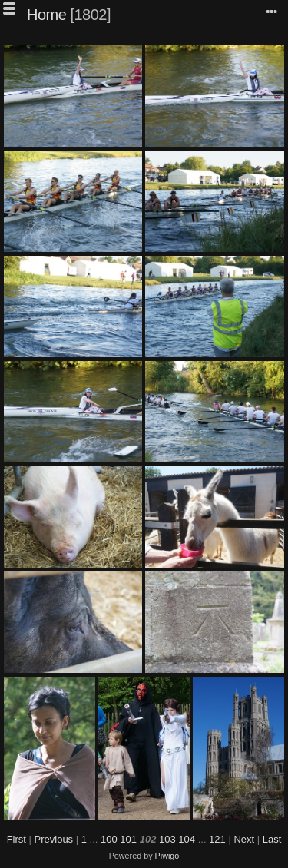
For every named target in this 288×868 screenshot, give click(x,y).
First (17, 839)
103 (167, 839)
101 (128, 839)
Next (244, 839)
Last (272, 839)
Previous (54, 839)
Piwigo (167, 856)
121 (217, 839)
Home (46, 15)
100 (109, 839)
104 (187, 839)
